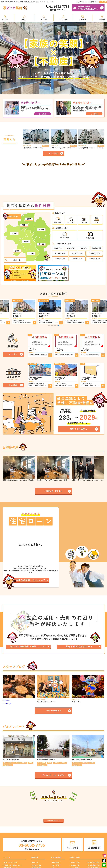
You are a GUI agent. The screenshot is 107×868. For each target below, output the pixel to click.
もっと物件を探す (14, 260)
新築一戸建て (58, 220)
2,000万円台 (58, 248)
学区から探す (64, 235)
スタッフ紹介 (63, 19)
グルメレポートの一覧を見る (53, 827)
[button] (48, 326)
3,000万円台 (71, 248)
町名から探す (90, 235)
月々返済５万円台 (60, 253)
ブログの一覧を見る (53, 763)
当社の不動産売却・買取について (28, 686)
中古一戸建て (71, 220)
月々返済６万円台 (77, 253)
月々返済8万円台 (60, 259)
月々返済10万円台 (95, 259)
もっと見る (53, 153)
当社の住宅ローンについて (31, 593)
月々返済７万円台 (95, 253)
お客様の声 (83, 19)
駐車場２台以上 (97, 248)
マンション (84, 220)
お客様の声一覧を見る (53, 491)
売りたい (24, 19)
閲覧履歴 (93, 2)
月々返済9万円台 (77, 259)
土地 (97, 220)
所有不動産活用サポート (79, 686)
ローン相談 (44, 19)
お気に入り (81, 2)
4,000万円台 (84, 248)
